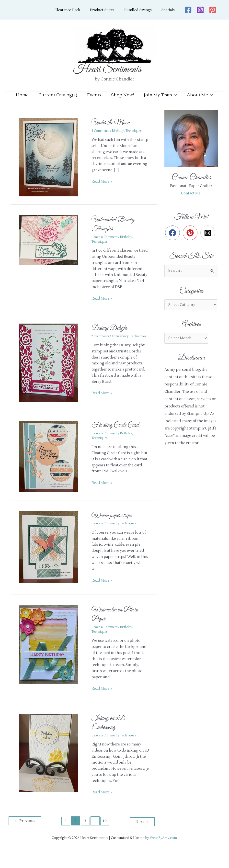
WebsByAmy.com (163, 846)
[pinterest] (191, 240)
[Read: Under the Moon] (52, 164)
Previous (25, 830)
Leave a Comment (105, 244)
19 (105, 830)
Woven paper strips (113, 525)
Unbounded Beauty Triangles (116, 231)
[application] (171, 99)
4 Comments (101, 138)
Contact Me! (191, 201)
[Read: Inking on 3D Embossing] (52, 762)
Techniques (137, 138)
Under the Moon (113, 130)
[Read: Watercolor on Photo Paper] (52, 654)
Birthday (120, 138)
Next (142, 830)
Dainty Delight (111, 335)
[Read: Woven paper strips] (52, 556)
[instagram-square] (209, 240)
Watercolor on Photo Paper (117, 624)
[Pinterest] (208, 10)
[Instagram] (195, 10)
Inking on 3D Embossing (110, 732)
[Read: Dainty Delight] (52, 370)
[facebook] (174, 240)
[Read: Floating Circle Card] (52, 466)
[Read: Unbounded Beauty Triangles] (52, 247)
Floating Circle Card (118, 435)
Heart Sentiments (107, 69)
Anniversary (122, 344)
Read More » (102, 189)
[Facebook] (183, 10)
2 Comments (101, 344)
